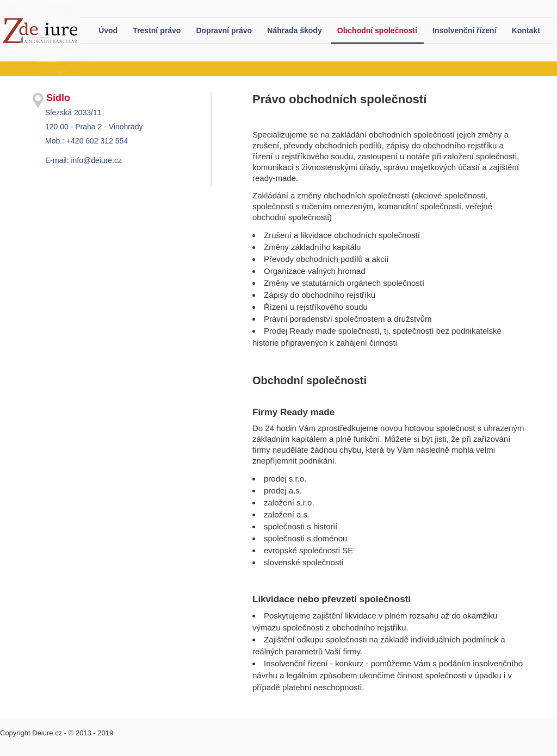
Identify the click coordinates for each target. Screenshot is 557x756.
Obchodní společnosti (377, 30)
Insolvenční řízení (464, 30)
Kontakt (526, 30)
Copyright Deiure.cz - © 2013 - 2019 (57, 733)
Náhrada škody (294, 30)
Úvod (108, 30)
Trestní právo (157, 30)
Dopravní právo (224, 30)
